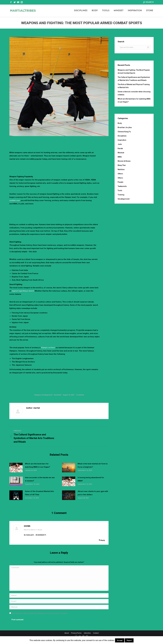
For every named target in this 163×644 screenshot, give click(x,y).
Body (120, 123)
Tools (120, 190)
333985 (27, 526)
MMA (120, 157)
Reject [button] (129, 640)
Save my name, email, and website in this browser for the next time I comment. (39, 613)
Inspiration (122, 140)
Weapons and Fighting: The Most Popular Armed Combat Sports (134, 72)
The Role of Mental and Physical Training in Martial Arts (134, 86)
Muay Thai (122, 165)
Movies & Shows (124, 161)
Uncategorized (47, 395)
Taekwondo (122, 186)
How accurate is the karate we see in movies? (40, 479)
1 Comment (80, 395)
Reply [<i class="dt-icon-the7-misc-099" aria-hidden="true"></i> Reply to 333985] (102, 540)
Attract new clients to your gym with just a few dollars (93, 493)
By (58, 395)
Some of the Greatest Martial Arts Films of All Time (39, 493)
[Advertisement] (59, 143)
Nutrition (121, 169)
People (120, 182)
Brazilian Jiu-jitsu (125, 127)
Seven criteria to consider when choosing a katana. (134, 93)
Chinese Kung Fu (124, 132)
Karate (120, 148)
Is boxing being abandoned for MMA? (91, 479)
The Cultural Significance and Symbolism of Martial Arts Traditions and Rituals (134, 79)
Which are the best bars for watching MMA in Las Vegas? (38, 465)
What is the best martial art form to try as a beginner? (93, 465)
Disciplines (122, 136)
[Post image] (16, 468)
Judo (120, 144)
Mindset (121, 153)
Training (121, 195)
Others (120, 174)
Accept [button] (120, 640)
